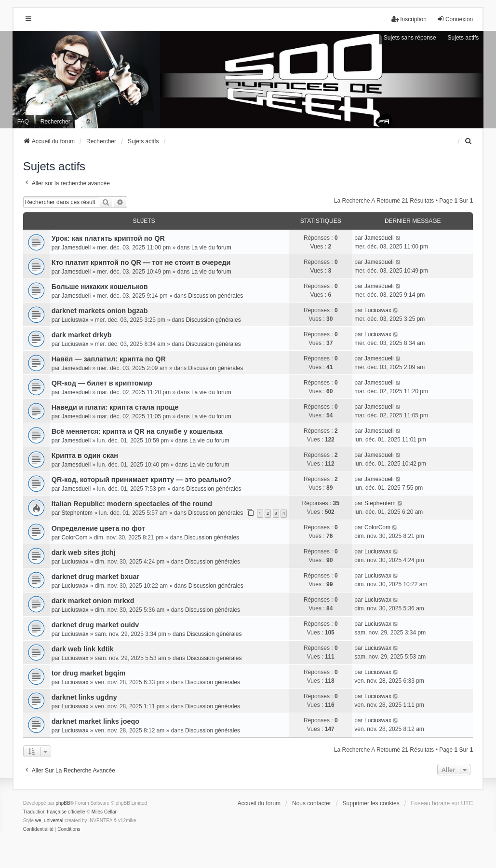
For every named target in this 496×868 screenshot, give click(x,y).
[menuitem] (469, 141)
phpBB (63, 803)
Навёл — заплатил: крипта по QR (109, 359)
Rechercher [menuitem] (55, 122)
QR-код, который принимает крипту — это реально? (141, 480)
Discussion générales (215, 296)
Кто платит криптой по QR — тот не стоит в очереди (141, 262)
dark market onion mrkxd (93, 601)
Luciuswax (75, 320)
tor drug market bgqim (89, 673)
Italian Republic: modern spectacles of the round (132, 504)
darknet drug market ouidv (95, 625)
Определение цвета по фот (98, 528)
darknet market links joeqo (95, 721)
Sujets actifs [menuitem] (463, 38)
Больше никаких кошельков (100, 287)
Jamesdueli (76, 248)
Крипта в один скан (85, 455)
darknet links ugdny (84, 697)
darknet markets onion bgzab (100, 311)
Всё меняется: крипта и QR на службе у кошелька (137, 431)
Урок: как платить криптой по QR (108, 238)
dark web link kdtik (83, 649)
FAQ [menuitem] (23, 122)
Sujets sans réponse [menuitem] (410, 38)
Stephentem (77, 513)
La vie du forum (211, 248)
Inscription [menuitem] (409, 19)
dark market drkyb (82, 335)
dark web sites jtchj (84, 552)
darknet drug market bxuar (95, 577)
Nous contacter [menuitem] (312, 803)
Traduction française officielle (54, 812)
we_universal (49, 820)
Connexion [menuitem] (455, 19)
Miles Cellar (104, 812)
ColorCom (74, 537)
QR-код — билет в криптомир (102, 383)
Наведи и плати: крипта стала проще (115, 407)
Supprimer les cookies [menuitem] (371, 803)
